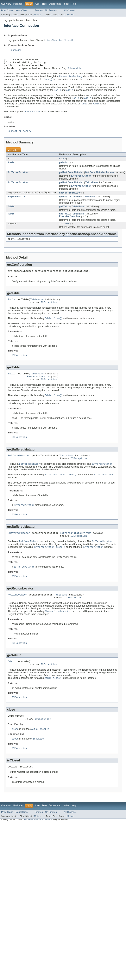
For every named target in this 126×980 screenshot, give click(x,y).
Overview (6, 4)
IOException (49, 312)
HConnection (15, 50)
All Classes (70, 10)
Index (66, 4)
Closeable (69, 40)
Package (18, 4)
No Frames (51, 10)
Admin (11, 167)
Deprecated (55, 4)
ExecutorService (69, 224)
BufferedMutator (18, 177)
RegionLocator (16, 203)
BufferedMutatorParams (100, 177)
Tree (44, 4)
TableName (91, 188)
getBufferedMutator (72, 177)
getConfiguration (70, 199)
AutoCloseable (55, 40)
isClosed (65, 231)
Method (38, 15)
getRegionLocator (70, 203)
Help (74, 4)
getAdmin (65, 167)
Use (37, 4)
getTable (65, 213)
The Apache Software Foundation (37, 844)
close (63, 163)
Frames (39, 10)
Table (11, 213)
